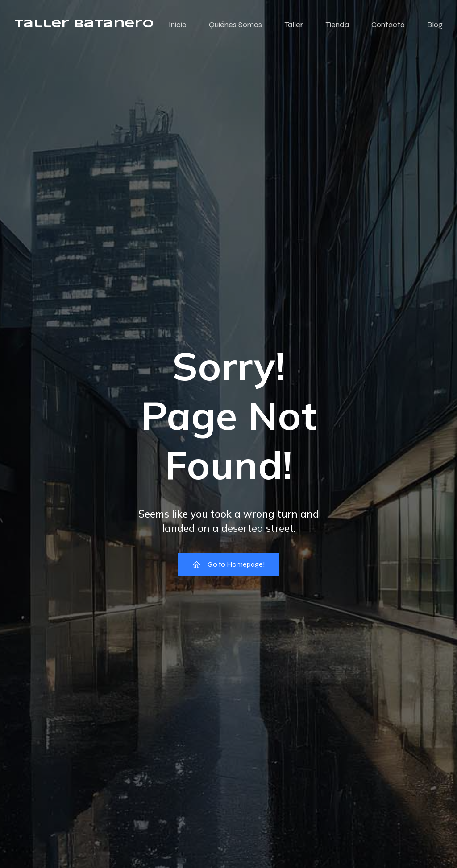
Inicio (178, 25)
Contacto (388, 25)
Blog (435, 25)
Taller (294, 25)
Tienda (337, 25)
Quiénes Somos (235, 25)
